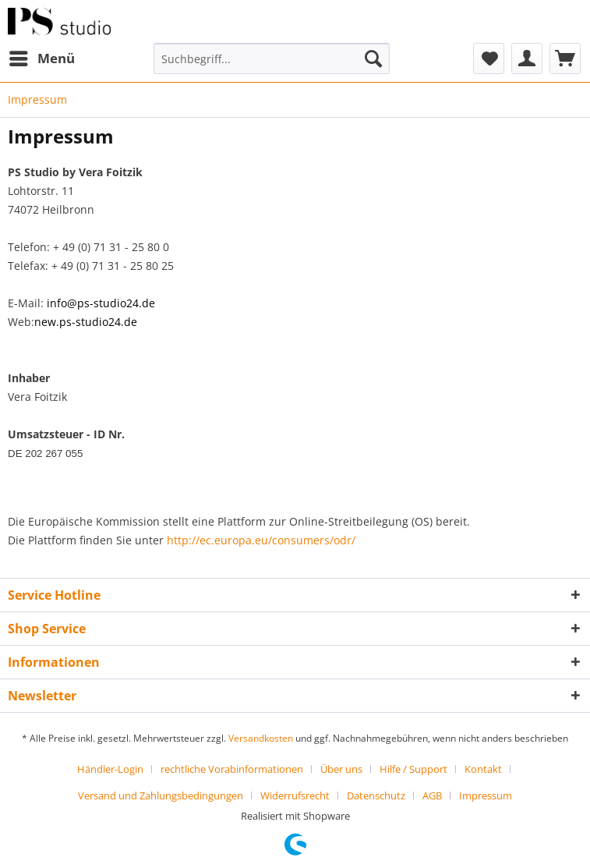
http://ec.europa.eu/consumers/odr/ (261, 540)
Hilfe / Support (413, 769)
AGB (432, 795)
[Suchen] (373, 58)
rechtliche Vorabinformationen (232, 769)
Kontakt (483, 769)
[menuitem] (41, 58)
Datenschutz (376, 795)
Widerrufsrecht (295, 795)
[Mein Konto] (527, 58)
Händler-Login (110, 769)
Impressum (486, 795)
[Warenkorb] (565, 58)
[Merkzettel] (489, 58)
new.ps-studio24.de (86, 322)
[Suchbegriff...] (272, 58)
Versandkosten (261, 738)
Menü (42, 57)
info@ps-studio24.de (101, 303)
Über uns (341, 769)
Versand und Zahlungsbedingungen (161, 795)
